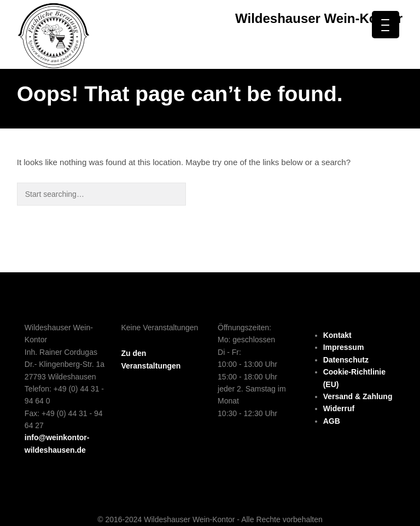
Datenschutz (346, 360)
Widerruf (339, 408)
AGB (332, 421)
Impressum (344, 347)
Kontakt (337, 335)
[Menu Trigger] (386, 25)
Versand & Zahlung (358, 396)
